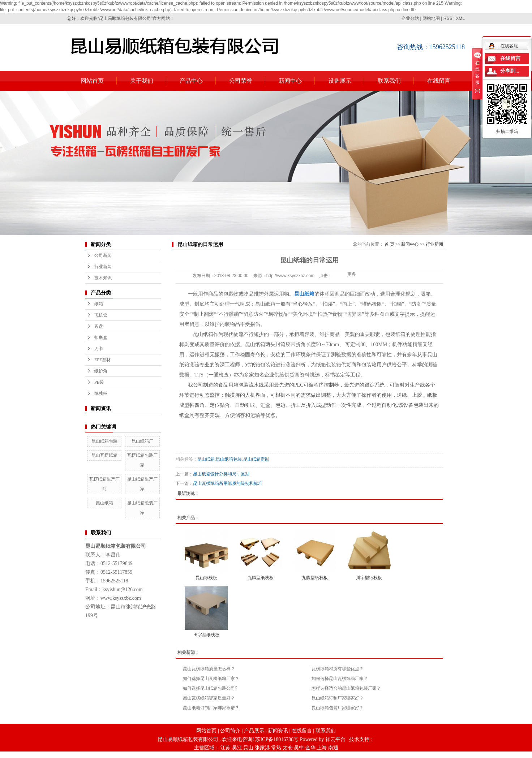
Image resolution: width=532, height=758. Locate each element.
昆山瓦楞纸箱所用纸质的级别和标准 (228, 483)
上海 (322, 748)
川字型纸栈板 (369, 578)
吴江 (237, 748)
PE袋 (99, 382)
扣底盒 (101, 337)
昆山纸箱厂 (142, 441)
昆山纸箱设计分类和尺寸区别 (221, 474)
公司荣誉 (241, 81)
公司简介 (230, 731)
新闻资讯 (278, 731)
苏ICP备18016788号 (277, 739)
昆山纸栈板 (206, 578)
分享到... (510, 71)
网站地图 (431, 18)
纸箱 (99, 304)
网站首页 (92, 81)
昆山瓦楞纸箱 (104, 455)
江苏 (226, 748)
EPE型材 (102, 360)
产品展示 (254, 731)
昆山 (248, 748)
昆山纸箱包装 (104, 441)
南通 (333, 748)
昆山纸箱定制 (256, 459)
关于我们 (142, 81)
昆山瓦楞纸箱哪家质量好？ (209, 698)
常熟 (276, 748)
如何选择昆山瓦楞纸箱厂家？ (211, 679)
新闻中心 (290, 81)
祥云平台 (335, 739)
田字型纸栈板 (206, 635)
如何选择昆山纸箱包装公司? (210, 688)
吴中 (299, 748)
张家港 (262, 748)
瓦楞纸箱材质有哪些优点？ (338, 669)
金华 (310, 748)
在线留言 (439, 81)
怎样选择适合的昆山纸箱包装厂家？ (346, 688)
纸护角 (101, 371)
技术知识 (103, 278)
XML (460, 18)
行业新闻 (103, 267)
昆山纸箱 (104, 503)
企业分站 (410, 18)
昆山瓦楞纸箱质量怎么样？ (209, 669)
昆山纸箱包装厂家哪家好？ (338, 708)
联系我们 (389, 81)
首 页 (389, 244)
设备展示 (340, 81)
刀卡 (99, 349)
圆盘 (99, 326)
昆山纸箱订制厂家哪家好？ (338, 698)
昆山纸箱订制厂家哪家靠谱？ (211, 708)
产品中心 (191, 81)
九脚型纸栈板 (261, 578)
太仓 (288, 748)
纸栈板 (101, 393)
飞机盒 (101, 315)
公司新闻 (103, 255)
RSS (448, 18)
